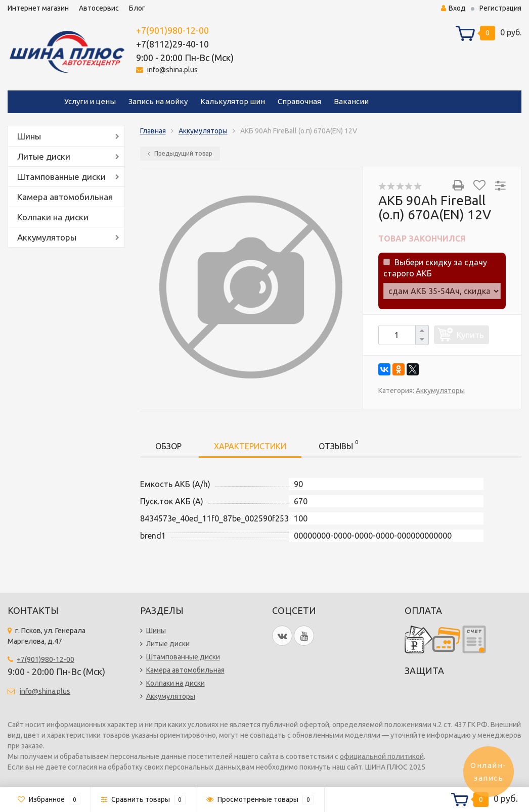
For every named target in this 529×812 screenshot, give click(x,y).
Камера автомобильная (65, 197)
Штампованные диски (61, 177)
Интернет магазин (38, 8)
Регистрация (500, 8)
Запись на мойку (158, 101)
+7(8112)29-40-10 (172, 44)
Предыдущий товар (180, 153)
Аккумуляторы (47, 237)
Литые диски (44, 156)
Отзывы (338, 444)
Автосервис (99, 8)
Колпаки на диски (53, 217)
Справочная (299, 101)
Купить (470, 335)
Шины (29, 136)
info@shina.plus (172, 70)
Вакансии (351, 101)
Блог (137, 8)
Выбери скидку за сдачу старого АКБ (435, 268)
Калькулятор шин (233, 101)
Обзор (168, 446)
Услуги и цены (90, 101)
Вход (453, 8)
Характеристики (250, 446)
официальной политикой (382, 756)
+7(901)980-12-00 (172, 30)
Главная (153, 131)
